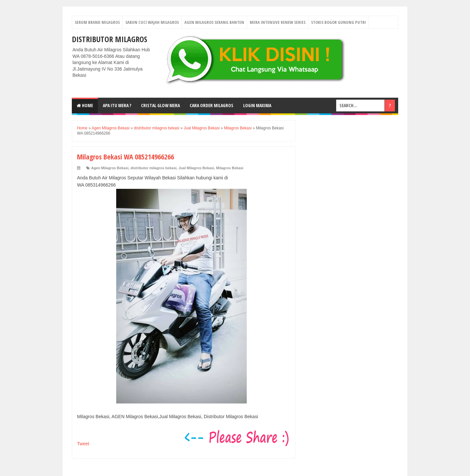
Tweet (83, 444)
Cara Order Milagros (211, 105)
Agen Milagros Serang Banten (214, 22)
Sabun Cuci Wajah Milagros (152, 22)
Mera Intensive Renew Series (278, 22)
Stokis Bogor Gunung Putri (338, 22)
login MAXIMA (257, 105)
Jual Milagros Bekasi (196, 168)
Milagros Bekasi (230, 168)
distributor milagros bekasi (154, 168)
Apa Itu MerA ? (117, 105)
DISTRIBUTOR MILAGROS (110, 39)
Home (85, 105)
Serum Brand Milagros (97, 22)
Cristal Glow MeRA (160, 105)
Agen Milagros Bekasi (110, 168)
